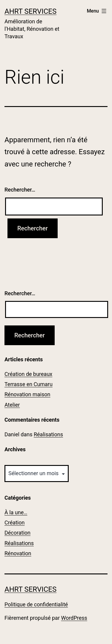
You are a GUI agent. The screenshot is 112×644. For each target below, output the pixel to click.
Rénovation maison (27, 394)
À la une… (16, 512)
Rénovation (18, 553)
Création (14, 523)
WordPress (74, 618)
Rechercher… (20, 190)
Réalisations (48, 434)
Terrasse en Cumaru (29, 384)
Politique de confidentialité (36, 604)
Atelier (12, 405)
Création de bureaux (28, 374)
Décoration (17, 533)
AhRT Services (30, 11)
